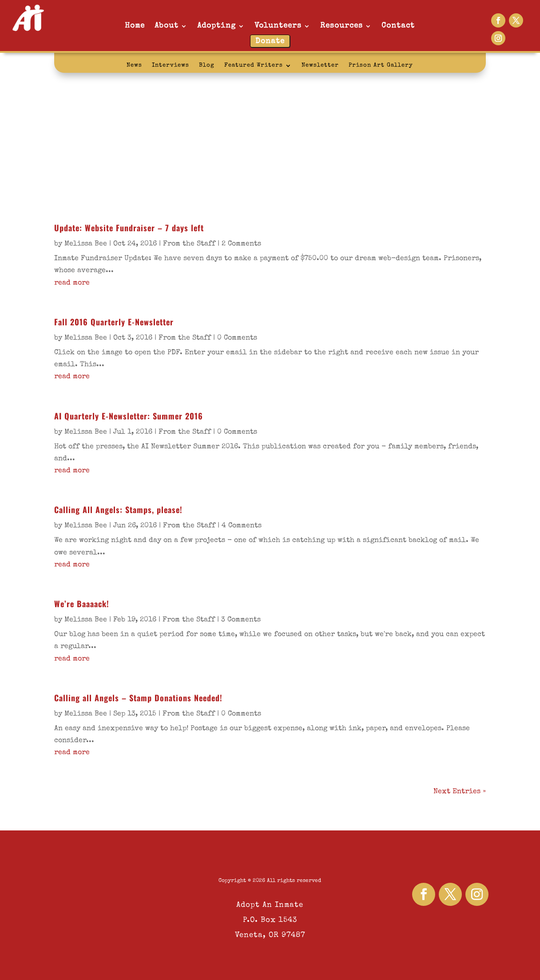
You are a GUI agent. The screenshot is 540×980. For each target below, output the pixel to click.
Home (135, 26)
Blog (207, 65)
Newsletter (320, 65)
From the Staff (189, 244)
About (167, 26)
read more (72, 283)
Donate (270, 41)
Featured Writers (254, 65)
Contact (398, 26)
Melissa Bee (86, 244)
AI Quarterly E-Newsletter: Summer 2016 (129, 416)
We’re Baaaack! (82, 604)
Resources (341, 26)
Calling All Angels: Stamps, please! (118, 510)
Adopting (216, 26)
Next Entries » (460, 792)
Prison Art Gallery (381, 65)
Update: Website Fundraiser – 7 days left (129, 228)
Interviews (171, 65)
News (134, 65)
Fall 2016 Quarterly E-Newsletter (114, 322)
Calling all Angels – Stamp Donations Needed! (138, 698)
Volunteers (278, 26)
